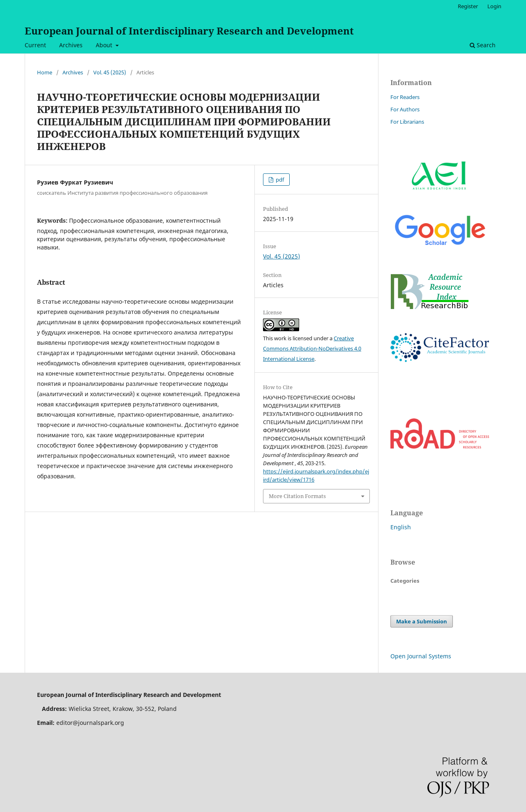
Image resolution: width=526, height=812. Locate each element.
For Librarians (407, 122)
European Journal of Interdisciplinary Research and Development (189, 31)
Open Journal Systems (421, 656)
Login (494, 6)
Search (483, 45)
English (401, 527)
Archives (71, 45)
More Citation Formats (297, 496)
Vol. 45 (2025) (110, 72)
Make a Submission (422, 621)
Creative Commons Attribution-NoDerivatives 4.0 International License (312, 348)
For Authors (405, 109)
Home (45, 72)
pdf (279, 180)
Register (468, 6)
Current (35, 45)
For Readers (405, 97)
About (105, 45)
